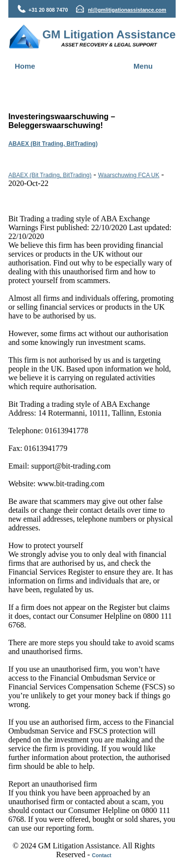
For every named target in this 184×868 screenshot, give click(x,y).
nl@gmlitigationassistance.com (127, 10)
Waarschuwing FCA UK (129, 175)
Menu (143, 66)
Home (25, 66)
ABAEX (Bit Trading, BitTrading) (53, 144)
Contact (102, 855)
